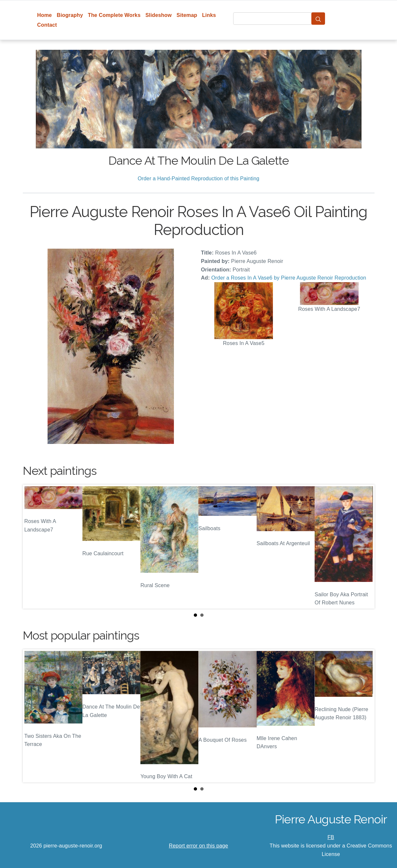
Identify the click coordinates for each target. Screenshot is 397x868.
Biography (70, 15)
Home (44, 15)
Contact (47, 25)
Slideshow (158, 15)
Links (209, 15)
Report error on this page (199, 846)
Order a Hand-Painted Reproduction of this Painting (199, 179)
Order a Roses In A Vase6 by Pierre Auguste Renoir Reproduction (289, 278)
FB (331, 837)
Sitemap (187, 15)
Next (364, 547)
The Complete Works (114, 15)
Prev (33, 547)
